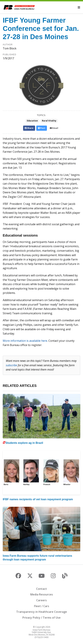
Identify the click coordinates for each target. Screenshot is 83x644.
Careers (41, 600)
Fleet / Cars (42, 606)
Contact (41, 589)
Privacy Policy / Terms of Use (41, 618)
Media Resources (42, 594)
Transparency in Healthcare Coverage (42, 612)
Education (32, 121)
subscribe (11, 365)
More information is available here (25, 341)
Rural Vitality (49, 121)
